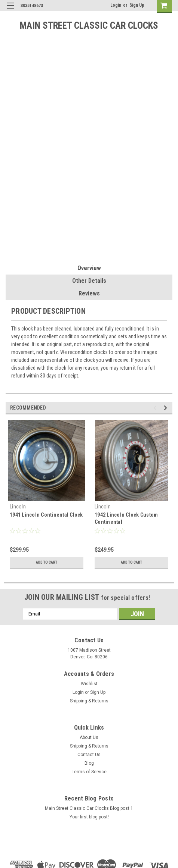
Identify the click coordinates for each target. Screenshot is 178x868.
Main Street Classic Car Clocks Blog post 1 (89, 808)
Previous (156, 408)
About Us (89, 737)
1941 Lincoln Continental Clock (46, 515)
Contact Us (89, 755)
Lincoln (18, 507)
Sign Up (137, 5)
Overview (89, 268)
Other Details (89, 281)
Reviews (89, 293)
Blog (89, 763)
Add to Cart (47, 562)
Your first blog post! (89, 817)
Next (167, 408)
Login (116, 5)
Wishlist (89, 684)
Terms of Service (89, 772)
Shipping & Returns (89, 701)
